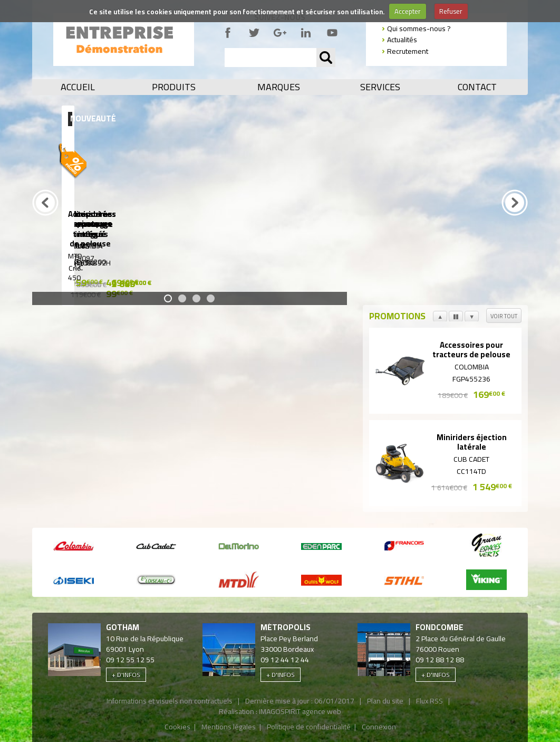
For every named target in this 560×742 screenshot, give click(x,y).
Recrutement (408, 51)
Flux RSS (429, 701)
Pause (456, 320)
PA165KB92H (336, 262)
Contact (477, 87)
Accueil (78, 87)
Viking (114, 245)
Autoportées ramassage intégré (114, 223)
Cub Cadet (471, 459)
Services (380, 87)
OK (326, 58)
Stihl (446, 245)
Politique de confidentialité (309, 727)
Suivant (472, 320)
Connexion (379, 727)
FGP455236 (471, 379)
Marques (279, 87)
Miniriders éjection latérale (472, 443)
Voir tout (504, 316)
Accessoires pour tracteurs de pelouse (471, 350)
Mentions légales (229, 727)
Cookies (177, 727)
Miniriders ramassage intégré (225, 223)
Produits (174, 87)
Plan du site (385, 701)
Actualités (402, 40)
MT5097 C (114, 262)
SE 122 (446, 262)
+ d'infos (126, 675)
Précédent (45, 216)
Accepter (408, 11)
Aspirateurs (446, 223)
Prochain (515, 216)
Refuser (451, 11)
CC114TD (471, 471)
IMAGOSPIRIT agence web (300, 711)
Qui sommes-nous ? (419, 28)
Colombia (336, 245)
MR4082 (225, 262)
